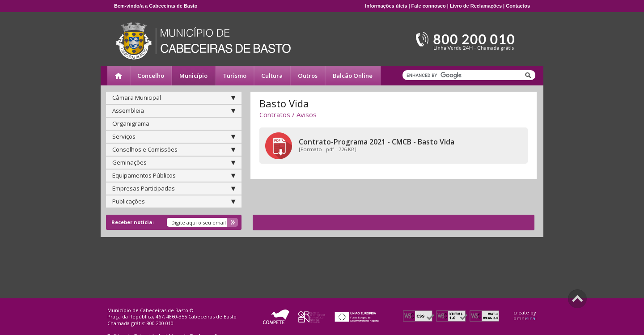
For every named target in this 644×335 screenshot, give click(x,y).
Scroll (577, 299)
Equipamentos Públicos (174, 175)
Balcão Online (353, 76)
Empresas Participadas (174, 188)
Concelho (151, 76)
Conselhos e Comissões (174, 149)
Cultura (272, 76)
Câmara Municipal (174, 98)
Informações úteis (386, 6)
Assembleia (174, 110)
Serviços (174, 136)
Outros (308, 76)
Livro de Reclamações (476, 6)
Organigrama (131, 123)
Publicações (174, 201)
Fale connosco (429, 6)
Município (193, 76)
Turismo (235, 76)
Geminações (174, 162)
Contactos (518, 6)
